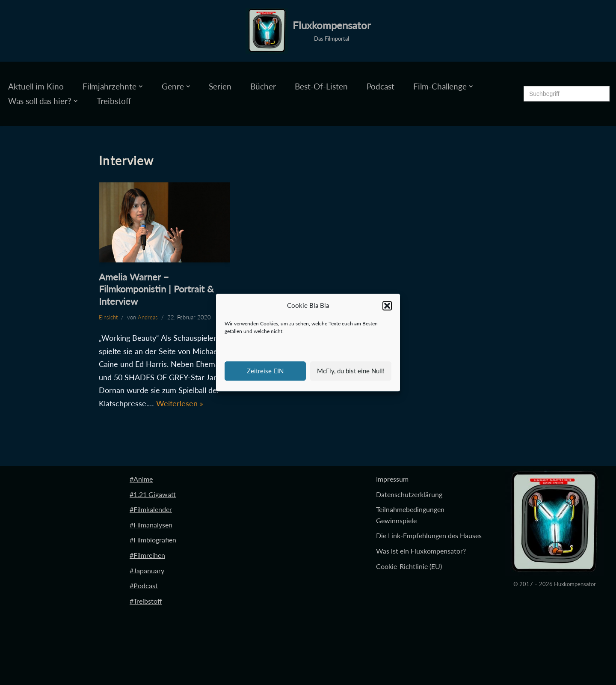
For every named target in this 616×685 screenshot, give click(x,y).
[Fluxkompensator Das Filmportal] (308, 31)
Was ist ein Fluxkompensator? (421, 551)
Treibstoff (114, 101)
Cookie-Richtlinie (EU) (409, 566)
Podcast (381, 86)
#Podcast (144, 585)
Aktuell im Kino (36, 86)
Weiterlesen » (180, 403)
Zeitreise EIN (265, 371)
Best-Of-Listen (321, 86)
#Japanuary (147, 570)
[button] (387, 306)
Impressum (392, 479)
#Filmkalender (151, 509)
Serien (220, 86)
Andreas (148, 317)
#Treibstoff (146, 601)
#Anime (141, 479)
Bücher (263, 86)
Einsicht (108, 317)
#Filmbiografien (153, 540)
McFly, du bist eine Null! (351, 371)
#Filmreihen (147, 555)
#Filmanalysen (151, 525)
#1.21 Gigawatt (153, 494)
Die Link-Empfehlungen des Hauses (429, 535)
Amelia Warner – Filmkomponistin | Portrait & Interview (156, 289)
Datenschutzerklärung (409, 494)
